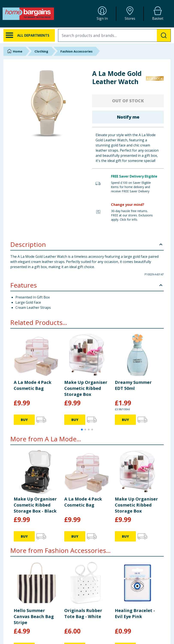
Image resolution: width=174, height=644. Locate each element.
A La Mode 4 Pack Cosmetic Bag (33, 385)
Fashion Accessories (76, 51)
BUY (24, 420)
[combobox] (114, 35)
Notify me (128, 117)
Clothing (41, 51)
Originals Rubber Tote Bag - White (83, 613)
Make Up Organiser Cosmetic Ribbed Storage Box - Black (35, 505)
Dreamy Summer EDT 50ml (133, 385)
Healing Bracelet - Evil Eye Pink (135, 613)
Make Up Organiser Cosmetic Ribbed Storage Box (86, 388)
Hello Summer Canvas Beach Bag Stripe (34, 616)
